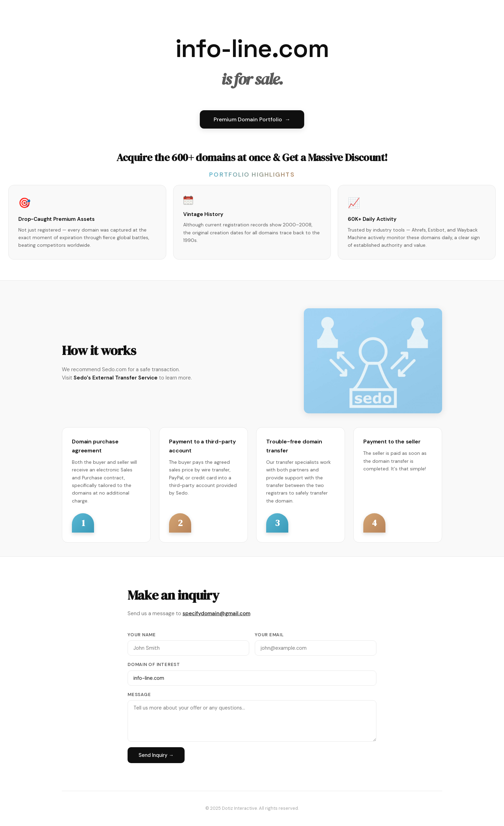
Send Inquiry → (156, 755)
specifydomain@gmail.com (216, 613)
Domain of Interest (154, 664)
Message (139, 694)
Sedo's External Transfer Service (116, 378)
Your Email (269, 635)
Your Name (142, 635)
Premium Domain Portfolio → (252, 119)
